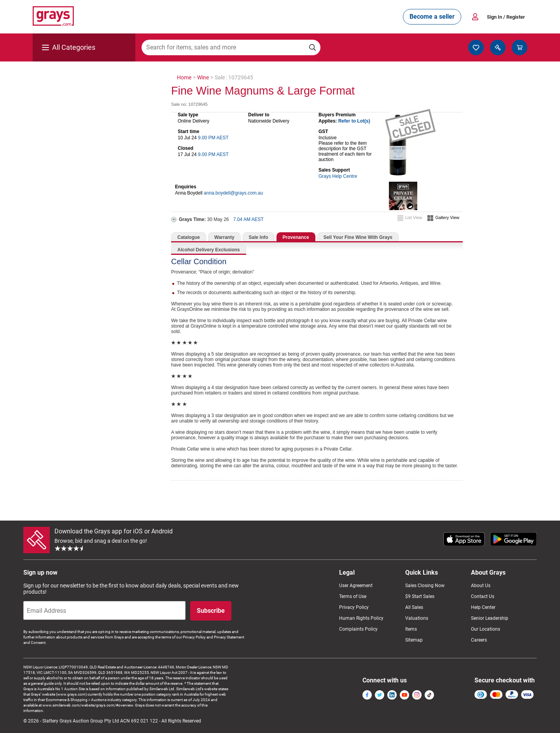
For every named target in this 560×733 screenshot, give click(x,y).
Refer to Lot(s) (354, 121)
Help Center (483, 607)
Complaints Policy (358, 629)
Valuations (417, 618)
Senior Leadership (490, 618)
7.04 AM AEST (248, 219)
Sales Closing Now (425, 586)
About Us (481, 586)
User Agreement (356, 586)
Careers (479, 640)
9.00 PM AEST (213, 138)
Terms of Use (353, 596)
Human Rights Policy (361, 618)
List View (414, 217)
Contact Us (483, 596)
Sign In (506, 17)
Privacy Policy (354, 607)
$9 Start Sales (420, 596)
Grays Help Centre (338, 176)
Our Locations (486, 629)
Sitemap (414, 640)
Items (411, 629)
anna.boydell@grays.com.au (233, 193)
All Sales (414, 607)
